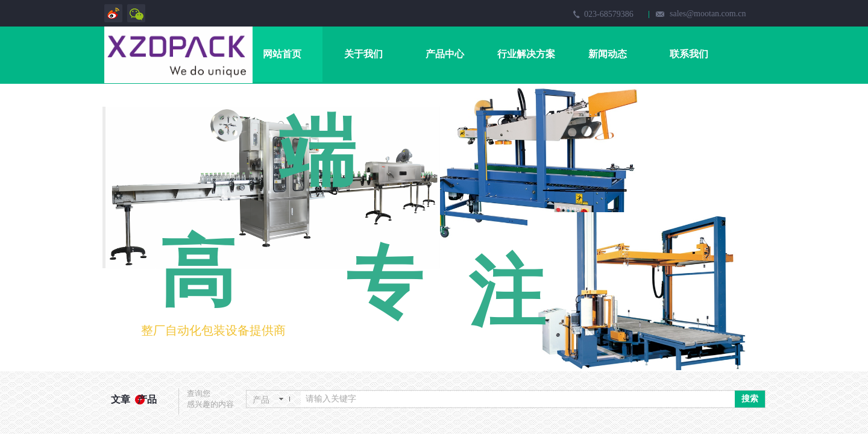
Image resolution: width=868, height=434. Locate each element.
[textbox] (518, 399)
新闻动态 (608, 54)
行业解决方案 (526, 54)
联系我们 (689, 54)
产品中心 (445, 54)
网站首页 (282, 54)
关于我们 (363, 54)
